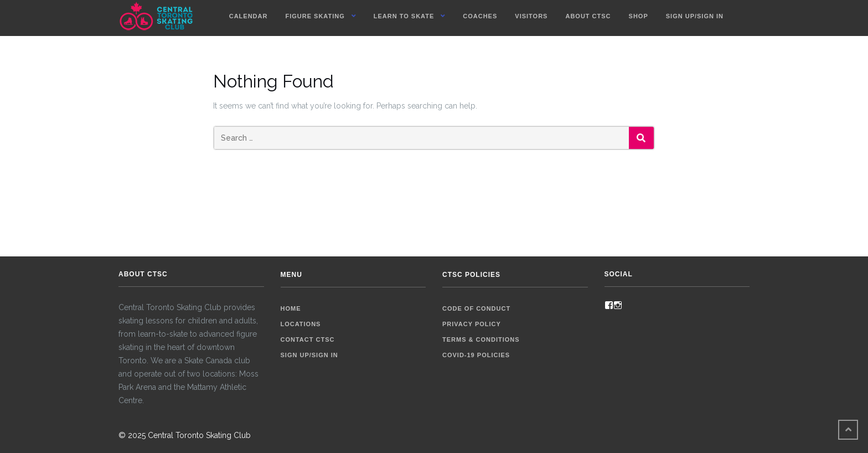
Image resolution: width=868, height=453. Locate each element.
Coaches (480, 16)
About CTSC (588, 16)
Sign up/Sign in (695, 16)
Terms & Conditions (481, 339)
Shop (639, 16)
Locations (301, 324)
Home (291, 308)
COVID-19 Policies (476, 355)
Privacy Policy (472, 324)
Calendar (249, 16)
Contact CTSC (308, 339)
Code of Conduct (476, 308)
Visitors (531, 16)
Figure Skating (315, 16)
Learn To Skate (404, 16)
